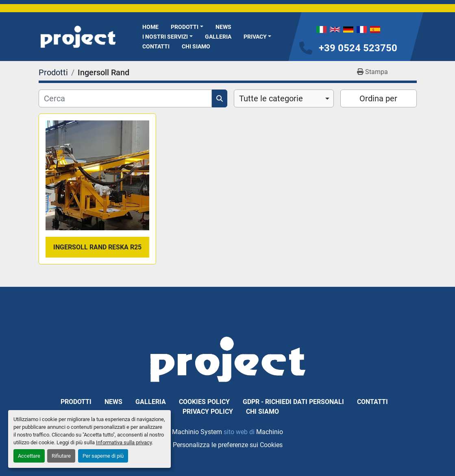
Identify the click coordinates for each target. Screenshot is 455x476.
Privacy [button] (255, 37)
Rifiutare (61, 456)
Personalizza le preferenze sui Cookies (228, 445)
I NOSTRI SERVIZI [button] (165, 37)
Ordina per (378, 98)
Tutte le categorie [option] (271, 98)
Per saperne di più (103, 456)
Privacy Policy (208, 412)
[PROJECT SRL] (228, 359)
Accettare (29, 456)
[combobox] (284, 98)
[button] (187, 27)
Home (150, 27)
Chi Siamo (196, 46)
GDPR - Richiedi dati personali (293, 402)
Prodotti (185, 27)
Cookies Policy (204, 402)
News (223, 27)
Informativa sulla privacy (124, 442)
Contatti (156, 46)
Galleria (218, 37)
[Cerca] (125, 98)
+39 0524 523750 (358, 48)
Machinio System (197, 432)
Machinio (270, 432)
